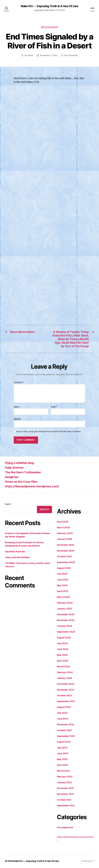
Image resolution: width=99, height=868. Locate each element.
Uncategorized (49, 27)
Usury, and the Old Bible (17, 557)
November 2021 (65, 794)
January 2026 (64, 539)
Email (54, 407)
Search (8, 504)
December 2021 (65, 788)
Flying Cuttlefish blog (19, 463)
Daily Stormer (14, 468)
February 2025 (65, 603)
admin (30, 55)
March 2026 (63, 527)
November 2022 (66, 724)
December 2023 (66, 684)
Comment (19, 382)
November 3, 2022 (49, 55)
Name (17, 407)
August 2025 (64, 568)
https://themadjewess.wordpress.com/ (32, 486)
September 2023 (66, 701)
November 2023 (66, 690)
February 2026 (65, 533)
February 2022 (65, 777)
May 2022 (62, 759)
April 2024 (63, 661)
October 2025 (64, 556)
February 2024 (65, 672)
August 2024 (64, 638)
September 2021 (66, 806)
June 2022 (63, 753)
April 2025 (63, 591)
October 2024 (64, 626)
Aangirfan (12, 477)
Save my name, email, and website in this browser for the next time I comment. (49, 432)
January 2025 (64, 609)
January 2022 (64, 782)
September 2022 (66, 736)
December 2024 (66, 614)
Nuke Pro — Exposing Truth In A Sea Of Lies (36, 861)
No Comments (71, 55)
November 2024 (66, 620)
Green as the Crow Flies (21, 482)
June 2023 (63, 719)
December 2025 (66, 545)
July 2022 (62, 748)
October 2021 (64, 800)
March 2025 (63, 597)
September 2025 (66, 562)
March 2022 (63, 771)
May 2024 (62, 655)
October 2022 (64, 730)
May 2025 (62, 585)
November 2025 (66, 551)
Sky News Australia (15, 552)
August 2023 (64, 707)
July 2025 (62, 574)
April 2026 (63, 522)
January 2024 (64, 678)
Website (17, 419)
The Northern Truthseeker (23, 472)
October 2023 (64, 695)
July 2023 (62, 713)
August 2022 (64, 742)
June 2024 (63, 649)
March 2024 (63, 667)
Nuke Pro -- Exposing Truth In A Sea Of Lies (49, 6)
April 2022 (62, 765)
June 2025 (63, 580)
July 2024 (62, 643)
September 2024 (66, 632)
